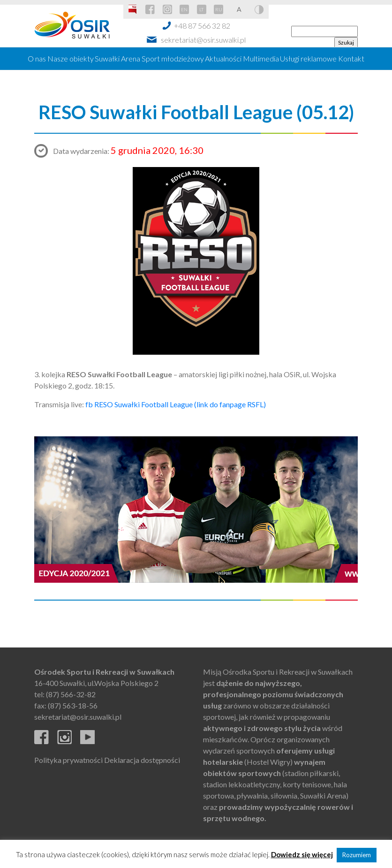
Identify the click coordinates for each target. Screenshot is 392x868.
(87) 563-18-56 (73, 705)
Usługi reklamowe (308, 58)
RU (219, 9)
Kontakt (351, 58)
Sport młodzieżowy (173, 58)
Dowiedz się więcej (302, 854)
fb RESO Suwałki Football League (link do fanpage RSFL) (176, 404)
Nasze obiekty (71, 58)
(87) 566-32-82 (71, 694)
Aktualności (223, 58)
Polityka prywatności (68, 760)
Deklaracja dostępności (142, 760)
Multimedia (261, 58)
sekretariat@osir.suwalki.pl (203, 40)
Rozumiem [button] (357, 855)
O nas (37, 58)
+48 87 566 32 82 (202, 26)
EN (184, 9)
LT (201, 9)
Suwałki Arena (117, 58)
